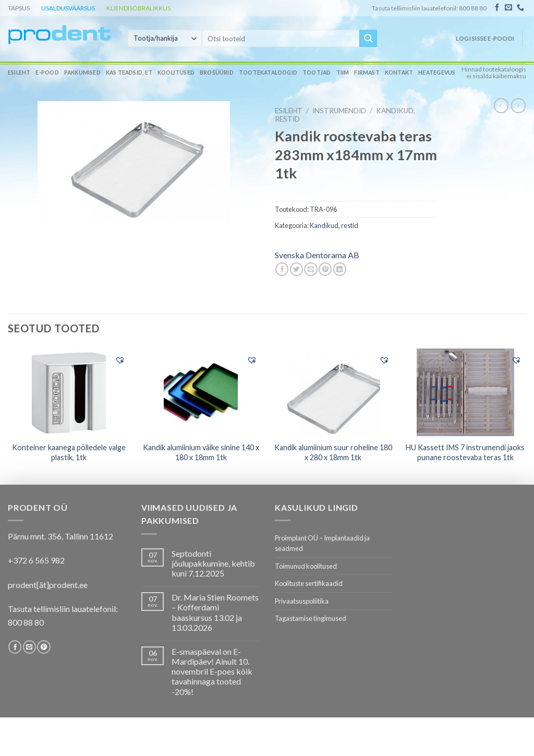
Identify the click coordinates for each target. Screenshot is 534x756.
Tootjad (317, 73)
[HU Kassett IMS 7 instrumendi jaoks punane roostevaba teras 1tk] (465, 392)
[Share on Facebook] (282, 269)
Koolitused (176, 73)
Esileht (19, 73)
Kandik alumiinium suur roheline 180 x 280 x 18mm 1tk (333, 452)
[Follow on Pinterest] (44, 647)
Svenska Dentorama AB (317, 255)
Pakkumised (82, 73)
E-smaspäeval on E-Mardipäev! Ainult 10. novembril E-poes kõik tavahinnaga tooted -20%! (212, 671)
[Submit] (368, 39)
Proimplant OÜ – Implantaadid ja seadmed (322, 543)
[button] (120, 360)
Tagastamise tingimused (311, 618)
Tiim (343, 73)
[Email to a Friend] (311, 269)
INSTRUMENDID (339, 111)
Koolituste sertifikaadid (309, 583)
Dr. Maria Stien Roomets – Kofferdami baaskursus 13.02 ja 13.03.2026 (215, 612)
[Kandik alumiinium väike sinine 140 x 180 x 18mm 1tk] (201, 392)
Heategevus (437, 73)
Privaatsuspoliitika (302, 601)
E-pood (47, 73)
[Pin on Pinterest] (325, 269)
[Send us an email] (508, 8)
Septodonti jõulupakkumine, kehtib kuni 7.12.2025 (213, 563)
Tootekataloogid (268, 73)
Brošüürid (217, 73)
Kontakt (399, 73)
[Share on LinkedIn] (340, 269)
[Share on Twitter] (296, 269)
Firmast (367, 73)
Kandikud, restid (334, 225)
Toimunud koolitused (306, 566)
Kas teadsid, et (129, 73)
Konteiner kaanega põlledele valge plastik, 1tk (69, 452)
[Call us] (520, 8)
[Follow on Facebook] (497, 8)
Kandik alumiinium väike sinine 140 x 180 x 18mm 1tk (201, 452)
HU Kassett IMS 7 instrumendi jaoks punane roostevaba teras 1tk (465, 452)
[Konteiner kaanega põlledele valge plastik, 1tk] (69, 392)
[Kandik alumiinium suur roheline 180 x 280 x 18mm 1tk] (333, 392)
